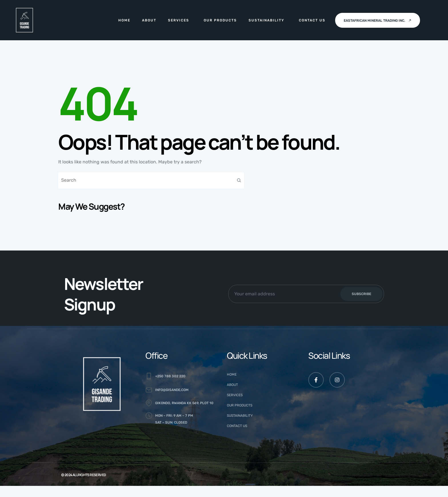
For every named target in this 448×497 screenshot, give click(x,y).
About (149, 20)
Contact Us (312, 20)
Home (124, 20)
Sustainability (266, 20)
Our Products (220, 20)
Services (179, 20)
